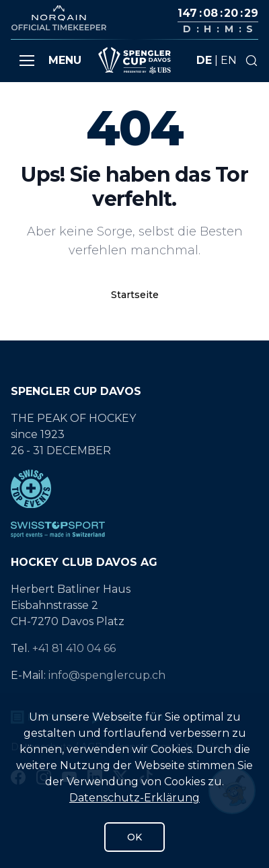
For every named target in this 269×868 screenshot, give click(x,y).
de (204, 60)
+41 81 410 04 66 (74, 648)
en (229, 60)
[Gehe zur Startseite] (134, 61)
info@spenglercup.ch (107, 675)
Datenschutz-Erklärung (134, 798)
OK (134, 837)
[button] (27, 61)
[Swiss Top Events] (134, 489)
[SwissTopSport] (134, 530)
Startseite (135, 295)
